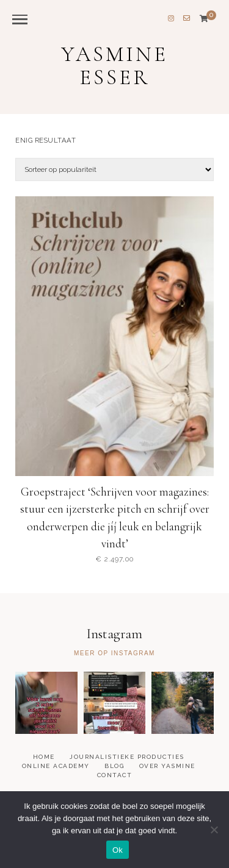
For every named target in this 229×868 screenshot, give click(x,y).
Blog (114, 766)
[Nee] (214, 830)
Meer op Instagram (114, 653)
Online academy (56, 766)
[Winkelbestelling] (114, 169)
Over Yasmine (167, 766)
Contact (115, 775)
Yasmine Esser (114, 66)
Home (44, 757)
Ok (118, 850)
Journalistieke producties (127, 757)
